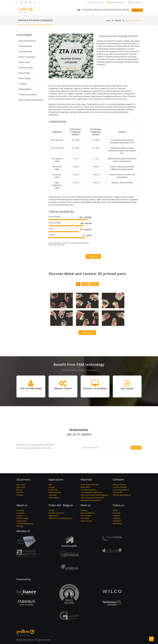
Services (118, 11)
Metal (85, 284)
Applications (108, 10)
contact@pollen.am (117, 2)
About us (22, 505)
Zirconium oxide (25, 52)
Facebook (117, 518)
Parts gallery (54, 498)
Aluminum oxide (25, 46)
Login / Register (136, 2)
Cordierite (23, 84)
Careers (20, 516)
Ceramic (94, 284)
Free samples (86, 516)
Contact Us (137, 10)
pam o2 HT (21, 487)
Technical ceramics (88, 490)
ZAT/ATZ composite (27, 57)
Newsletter (117, 523)
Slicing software (119, 485)
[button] (80, 12)
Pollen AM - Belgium (61, 505)
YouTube (117, 513)
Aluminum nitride (26, 68)
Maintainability (55, 492)
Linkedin (116, 516)
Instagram (117, 521)
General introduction (27, 41)
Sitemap (20, 526)
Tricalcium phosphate (28, 94)
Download (85, 518)
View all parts (87, 333)
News (115, 510)
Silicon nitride (24, 62)
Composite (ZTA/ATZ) (134, 21)
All (78, 284)
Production (53, 490)
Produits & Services (57, 513)
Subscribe (136, 448)
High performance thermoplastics (95, 495)
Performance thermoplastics (92, 498)
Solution (84, 510)
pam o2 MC (21, 485)
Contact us (93, 256)
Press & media (22, 518)
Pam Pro (20, 492)
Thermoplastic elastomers (91, 492)
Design (52, 487)
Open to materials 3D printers (31, 100)
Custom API (118, 492)
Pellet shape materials (90, 485)
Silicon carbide (25, 78)
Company (20, 510)
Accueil (51, 510)
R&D (50, 485)
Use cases (53, 495)
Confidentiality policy (25, 523)
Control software (120, 487)
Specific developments (122, 495)
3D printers (88, 10)
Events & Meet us (88, 513)
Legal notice (21, 521)
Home (108, 21)
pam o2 (20, 490)
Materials (98, 10)
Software (118, 479)
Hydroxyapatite (25, 89)
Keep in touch (86, 521)
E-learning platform (121, 490)
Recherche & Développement (61, 518)
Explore (126, 10)
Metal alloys (86, 487)
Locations (20, 513)
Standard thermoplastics (91, 500)
